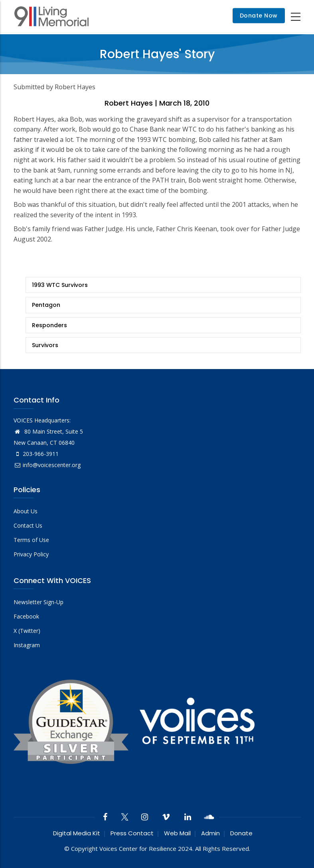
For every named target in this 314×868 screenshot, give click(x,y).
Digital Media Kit (77, 833)
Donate (241, 833)
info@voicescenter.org (47, 465)
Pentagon (46, 305)
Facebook (26, 616)
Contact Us (28, 525)
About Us (26, 511)
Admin (210, 833)
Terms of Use (31, 540)
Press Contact (132, 833)
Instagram (27, 645)
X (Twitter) (27, 631)
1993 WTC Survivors (60, 285)
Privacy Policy (31, 554)
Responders (49, 325)
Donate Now (259, 16)
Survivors (45, 345)
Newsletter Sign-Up (39, 602)
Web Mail (177, 833)
